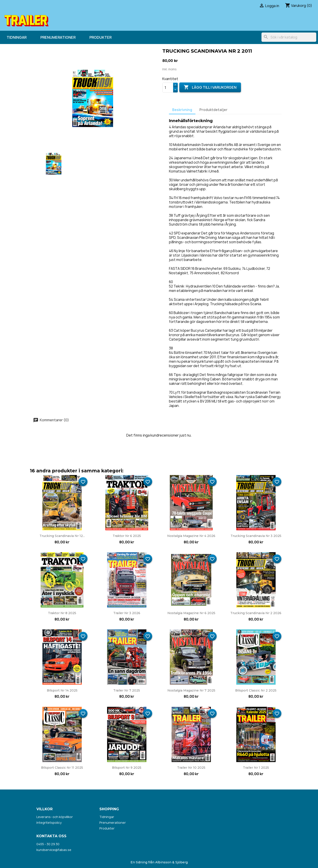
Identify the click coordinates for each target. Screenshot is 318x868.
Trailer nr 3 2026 (127, 613)
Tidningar (17, 37)
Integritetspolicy (49, 823)
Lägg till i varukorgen (210, 87)
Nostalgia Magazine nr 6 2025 (191, 613)
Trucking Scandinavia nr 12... (62, 536)
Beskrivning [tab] (182, 110)
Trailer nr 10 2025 (191, 768)
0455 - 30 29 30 (48, 844)
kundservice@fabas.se (54, 850)
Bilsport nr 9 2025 (127, 768)
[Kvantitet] (168, 88)
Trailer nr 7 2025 (127, 690)
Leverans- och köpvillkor (55, 817)
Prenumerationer (58, 37)
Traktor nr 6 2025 (127, 536)
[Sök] (289, 37)
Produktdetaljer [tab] (213, 110)
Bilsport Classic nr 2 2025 (256, 690)
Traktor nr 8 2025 (62, 613)
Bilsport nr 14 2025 (62, 690)
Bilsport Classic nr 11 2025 (62, 768)
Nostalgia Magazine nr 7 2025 (191, 690)
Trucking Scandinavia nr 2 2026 (256, 613)
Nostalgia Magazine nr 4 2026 (191, 536)
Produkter (100, 37)
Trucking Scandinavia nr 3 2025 (256, 536)
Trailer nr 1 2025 (256, 768)
